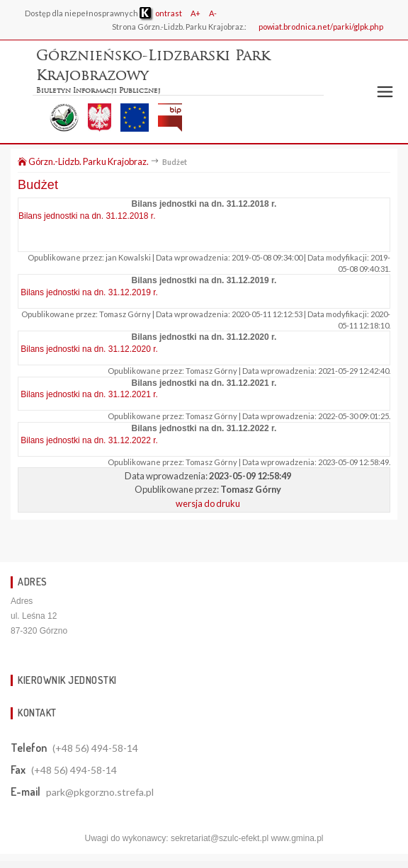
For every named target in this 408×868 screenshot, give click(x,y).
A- (213, 13)
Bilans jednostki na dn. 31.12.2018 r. (87, 216)
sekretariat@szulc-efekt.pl (220, 838)
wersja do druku (208, 503)
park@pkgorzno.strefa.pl (100, 792)
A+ (195, 13)
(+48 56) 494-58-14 (95, 748)
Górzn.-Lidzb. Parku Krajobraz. (83, 161)
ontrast (161, 13)
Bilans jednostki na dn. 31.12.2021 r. (89, 394)
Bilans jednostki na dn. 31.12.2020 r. (89, 349)
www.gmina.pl (297, 838)
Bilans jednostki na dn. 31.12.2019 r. (89, 292)
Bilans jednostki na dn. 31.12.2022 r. (89, 440)
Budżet (38, 185)
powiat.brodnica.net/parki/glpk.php (321, 27)
